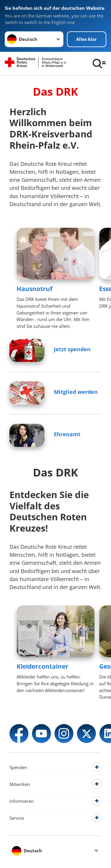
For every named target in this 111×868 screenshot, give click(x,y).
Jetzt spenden (72, 349)
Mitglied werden (76, 392)
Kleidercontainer (42, 666)
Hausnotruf (34, 289)
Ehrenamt (67, 434)
